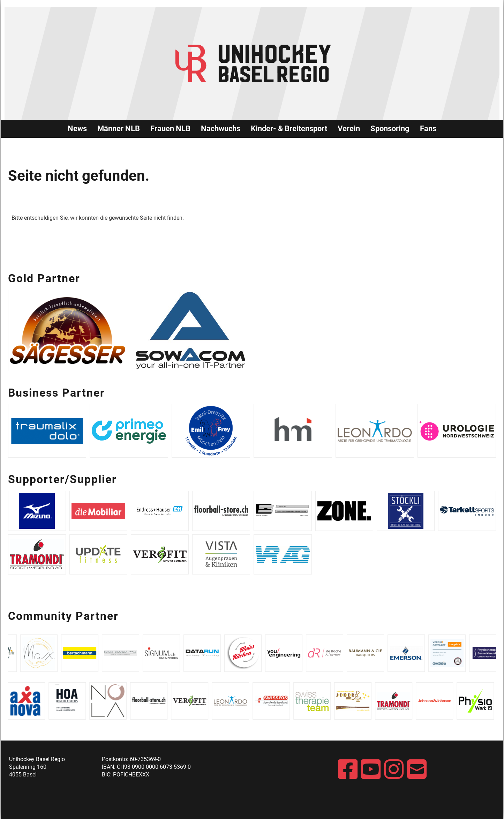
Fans (428, 129)
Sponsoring (390, 129)
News (77, 129)
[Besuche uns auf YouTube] (371, 770)
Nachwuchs (221, 129)
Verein (349, 129)
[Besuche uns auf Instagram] (394, 770)
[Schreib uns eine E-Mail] (417, 770)
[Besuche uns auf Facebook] (348, 770)
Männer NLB (119, 129)
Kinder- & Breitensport (289, 129)
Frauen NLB (170, 129)
